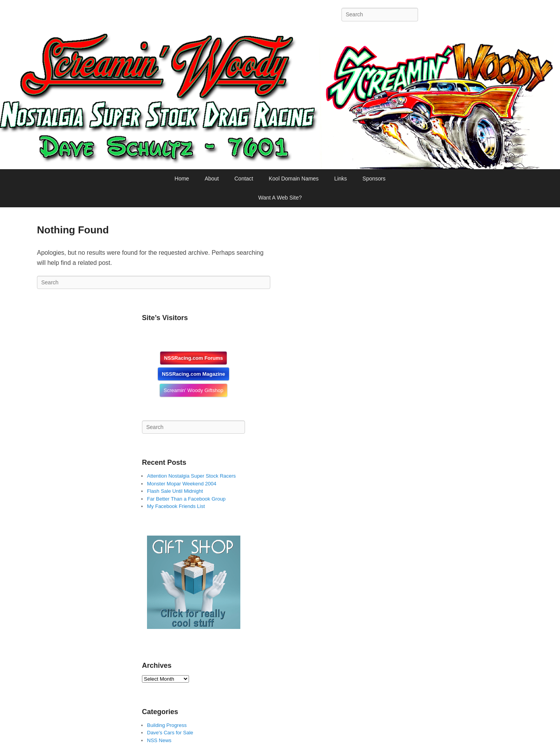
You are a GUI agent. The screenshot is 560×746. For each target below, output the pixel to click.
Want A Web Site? (280, 198)
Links (340, 179)
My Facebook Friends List (176, 506)
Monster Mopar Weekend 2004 (182, 484)
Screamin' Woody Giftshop (193, 390)
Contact (244, 179)
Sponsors (374, 179)
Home (182, 179)
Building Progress (167, 725)
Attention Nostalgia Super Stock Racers (191, 476)
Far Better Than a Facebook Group (186, 499)
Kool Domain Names (294, 179)
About (212, 179)
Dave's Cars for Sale (170, 733)
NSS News (159, 740)
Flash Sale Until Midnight (175, 491)
